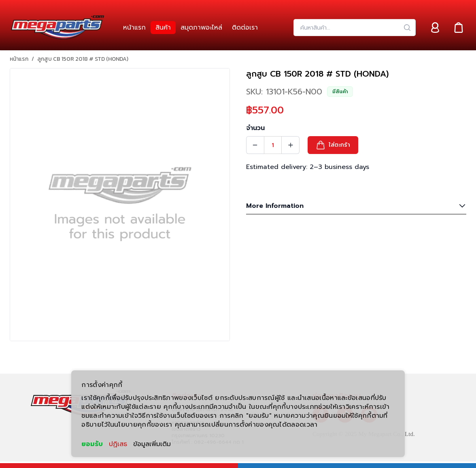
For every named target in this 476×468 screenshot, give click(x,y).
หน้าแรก (19, 59)
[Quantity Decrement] (255, 145)
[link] (134, 28)
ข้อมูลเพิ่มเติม (152, 444)
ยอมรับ (92, 444)
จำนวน (255, 128)
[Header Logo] (57, 28)
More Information (356, 206)
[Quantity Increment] (291, 145)
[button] (333, 145)
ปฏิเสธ (118, 444)
